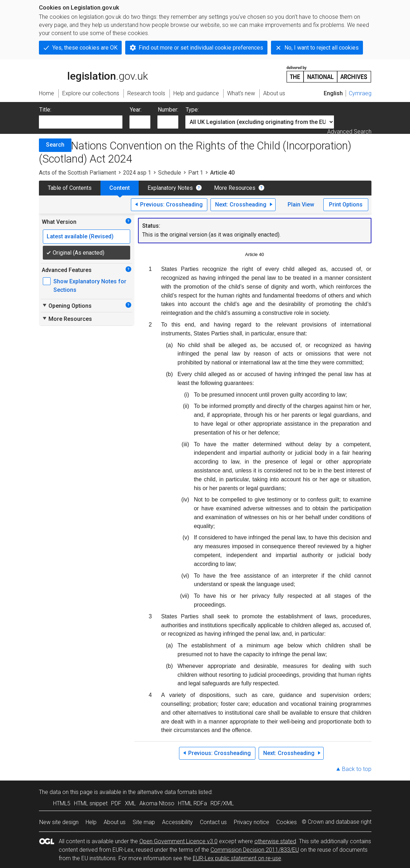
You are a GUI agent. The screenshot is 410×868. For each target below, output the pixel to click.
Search (55, 145)
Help (91, 822)
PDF (116, 803)
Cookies (287, 822)
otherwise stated (275, 841)
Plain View (301, 205)
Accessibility (177, 822)
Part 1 (196, 173)
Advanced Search (349, 132)
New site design (59, 822)
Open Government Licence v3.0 (178, 841)
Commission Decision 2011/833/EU (255, 850)
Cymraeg (360, 93)
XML (130, 803)
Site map (144, 822)
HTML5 (62, 803)
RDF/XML (222, 803)
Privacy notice (252, 822)
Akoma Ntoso (157, 803)
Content (120, 188)
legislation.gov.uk (93, 74)
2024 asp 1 (137, 173)
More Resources (235, 188)
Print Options (346, 205)
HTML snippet (91, 803)
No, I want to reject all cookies (322, 48)
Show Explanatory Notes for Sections (90, 286)
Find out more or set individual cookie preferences (201, 48)
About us (115, 822)
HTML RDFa (192, 803)
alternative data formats (167, 792)
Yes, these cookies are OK (85, 48)
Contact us (213, 822)
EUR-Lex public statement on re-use (237, 858)
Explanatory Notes (170, 188)
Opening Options (67, 306)
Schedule (170, 173)
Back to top (357, 769)
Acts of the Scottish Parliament (77, 173)
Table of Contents (70, 188)
